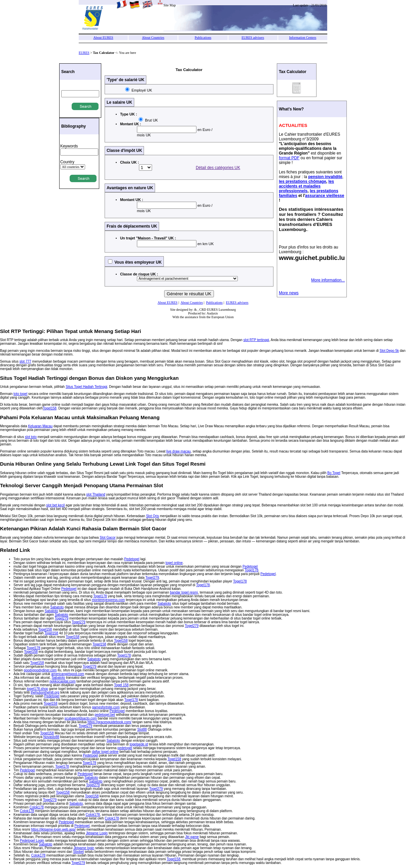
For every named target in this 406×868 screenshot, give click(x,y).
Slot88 (142, 729)
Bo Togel (334, 473)
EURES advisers (253, 38)
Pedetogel (132, 559)
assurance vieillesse (325, 196)
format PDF (289, 158)
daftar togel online (105, 752)
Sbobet (78, 852)
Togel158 (50, 408)
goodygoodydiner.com (40, 670)
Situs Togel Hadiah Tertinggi (86, 387)
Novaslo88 (51, 737)
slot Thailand (96, 494)
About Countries (153, 38)
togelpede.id (139, 744)
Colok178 (37, 807)
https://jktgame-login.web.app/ (53, 829)
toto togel (20, 394)
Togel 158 (121, 685)
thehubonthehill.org (45, 692)
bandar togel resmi (184, 592)
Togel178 (251, 570)
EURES (84, 53)
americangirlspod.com (68, 674)
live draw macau (179, 451)
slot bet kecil (55, 505)
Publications (203, 38)
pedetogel (125, 748)
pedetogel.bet (105, 715)
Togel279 (152, 578)
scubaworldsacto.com (81, 718)
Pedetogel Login (32, 841)
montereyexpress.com (108, 600)
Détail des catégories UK (218, 168)
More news (289, 293)
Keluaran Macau (40, 426)
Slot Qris (152, 516)
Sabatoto (164, 604)
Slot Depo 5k (389, 351)
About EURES (103, 38)
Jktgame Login (97, 833)
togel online (174, 563)
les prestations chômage (303, 181)
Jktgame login (84, 848)
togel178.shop (38, 689)
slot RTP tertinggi (256, 340)
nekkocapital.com (62, 681)
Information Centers (303, 38)
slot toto (31, 437)
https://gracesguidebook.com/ (109, 722)
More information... (328, 280)
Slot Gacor (107, 538)
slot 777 (25, 361)
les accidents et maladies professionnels (306, 186)
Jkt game (192, 837)
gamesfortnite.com (106, 707)
